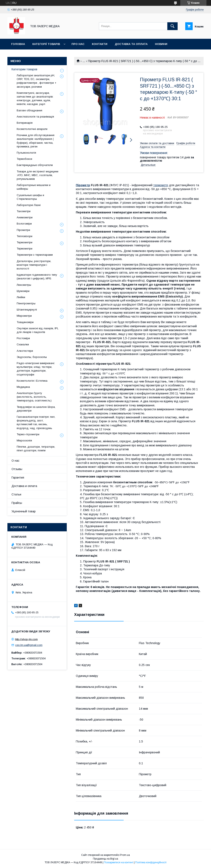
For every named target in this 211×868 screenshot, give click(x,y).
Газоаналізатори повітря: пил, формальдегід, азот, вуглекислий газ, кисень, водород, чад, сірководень (36, 422)
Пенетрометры (26, 303)
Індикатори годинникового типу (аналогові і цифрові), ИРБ (37, 277)
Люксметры (24, 285)
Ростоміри (23, 338)
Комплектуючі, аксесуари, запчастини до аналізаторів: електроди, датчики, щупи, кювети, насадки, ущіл (35, 99)
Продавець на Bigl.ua (105, 859)
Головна (18, 44)
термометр (161, 185)
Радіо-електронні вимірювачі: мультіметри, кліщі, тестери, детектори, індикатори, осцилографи (36, 369)
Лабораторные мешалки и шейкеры (34, 187)
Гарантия (18, 478)
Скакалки (23, 344)
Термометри (25, 242)
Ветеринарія (25, 123)
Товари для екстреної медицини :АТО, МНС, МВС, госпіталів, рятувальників (38, 175)
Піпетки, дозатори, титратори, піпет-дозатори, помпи (36, 449)
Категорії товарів (46, 44)
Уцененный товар (24, 511)
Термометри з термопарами (35, 255)
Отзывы (17, 469)
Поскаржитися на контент (119, 862)
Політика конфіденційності (151, 862)
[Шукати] (172, 26)
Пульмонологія (26, 153)
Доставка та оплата (131, 44)
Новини (161, 44)
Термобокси (24, 159)
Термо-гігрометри (28, 434)
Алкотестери (25, 351)
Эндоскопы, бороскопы (32, 357)
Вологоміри (24, 224)
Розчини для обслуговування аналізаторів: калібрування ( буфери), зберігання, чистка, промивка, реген (36, 141)
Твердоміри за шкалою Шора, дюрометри (36, 409)
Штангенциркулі (27, 310)
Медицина (23, 387)
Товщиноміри (25, 322)
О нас (15, 461)
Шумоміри (23, 291)
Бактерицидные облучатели (35, 165)
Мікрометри (24, 316)
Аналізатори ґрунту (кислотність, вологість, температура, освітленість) (34, 397)
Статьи (16, 494)
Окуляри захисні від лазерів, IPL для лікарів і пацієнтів (38, 330)
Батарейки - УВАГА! (25, 55)
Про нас (78, 44)
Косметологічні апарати (32, 129)
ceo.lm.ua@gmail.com (29, 645)
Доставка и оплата (24, 486)
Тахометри (24, 211)
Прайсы (17, 503)
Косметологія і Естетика (32, 381)
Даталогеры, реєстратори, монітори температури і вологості (34, 265)
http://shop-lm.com (26, 639)
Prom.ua (125, 855)
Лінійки (21, 297)
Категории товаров (24, 69)
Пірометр (83, 185)
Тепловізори (25, 236)
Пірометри (23, 230)
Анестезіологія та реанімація (35, 117)
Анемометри (25, 217)
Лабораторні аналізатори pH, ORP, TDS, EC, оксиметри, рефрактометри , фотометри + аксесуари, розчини (36, 81)
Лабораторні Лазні (29, 205)
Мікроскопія (24, 440)
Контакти (100, 44)
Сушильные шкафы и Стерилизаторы (30, 197)
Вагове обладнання (29, 110)
